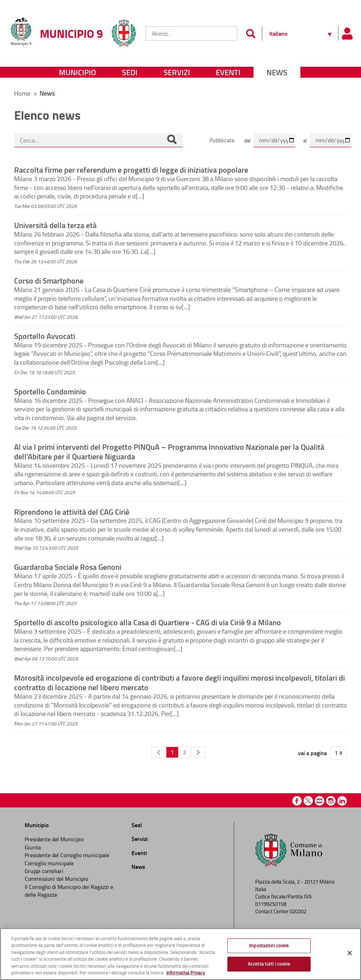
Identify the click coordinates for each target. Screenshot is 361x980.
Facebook (297, 801)
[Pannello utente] (347, 34)
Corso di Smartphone (49, 280)
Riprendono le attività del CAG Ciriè (72, 512)
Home (22, 93)
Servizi (177, 72)
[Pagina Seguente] (198, 752)
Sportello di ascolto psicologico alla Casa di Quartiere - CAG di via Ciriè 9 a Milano (148, 622)
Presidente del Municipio (54, 839)
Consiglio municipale (49, 863)
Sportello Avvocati (45, 336)
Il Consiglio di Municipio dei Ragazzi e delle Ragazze (69, 891)
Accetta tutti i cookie (269, 964)
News (277, 72)
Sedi (130, 72)
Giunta (33, 847)
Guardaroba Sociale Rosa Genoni (68, 567)
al (305, 140)
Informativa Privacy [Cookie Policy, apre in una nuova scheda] (186, 973)
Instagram (331, 801)
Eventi (228, 72)
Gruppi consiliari (44, 871)
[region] (180, 954)
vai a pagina (312, 753)
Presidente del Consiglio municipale (67, 855)
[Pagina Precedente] (159, 752)
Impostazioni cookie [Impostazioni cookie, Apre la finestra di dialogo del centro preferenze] (269, 945)
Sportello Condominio (50, 391)
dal (247, 140)
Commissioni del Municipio (56, 879)
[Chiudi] (350, 953)
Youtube (320, 801)
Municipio (77, 72)
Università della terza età (55, 225)
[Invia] (250, 34)
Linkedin (342, 801)
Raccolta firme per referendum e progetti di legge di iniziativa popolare (131, 169)
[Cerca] (172, 140)
